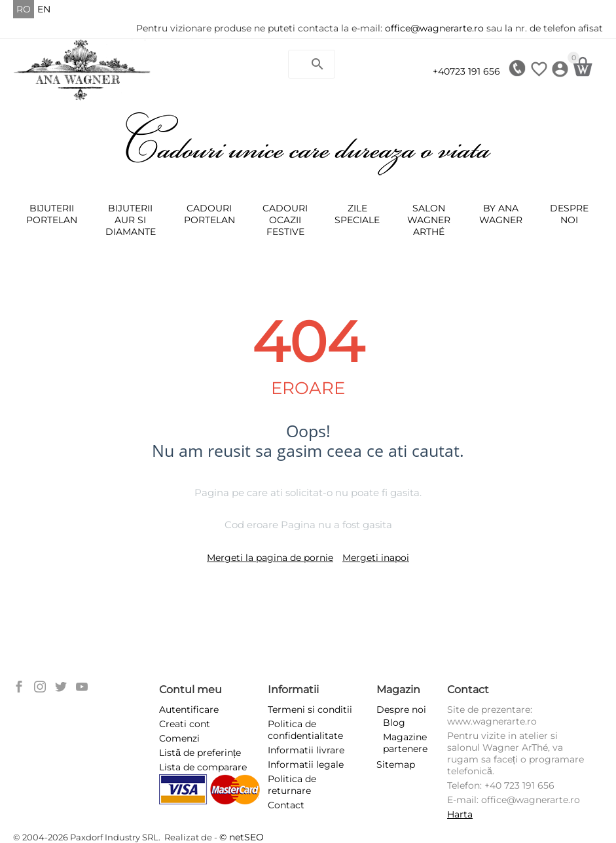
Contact (286, 805)
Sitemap (396, 764)
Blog (394, 723)
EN (44, 9)
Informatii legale (306, 764)
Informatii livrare (306, 750)
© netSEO (242, 837)
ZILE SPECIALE (357, 214)
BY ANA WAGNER (501, 214)
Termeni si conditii (310, 709)
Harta (460, 814)
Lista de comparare (203, 767)
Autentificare (189, 709)
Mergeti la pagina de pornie (270, 558)
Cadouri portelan (209, 214)
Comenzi (179, 738)
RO (24, 9)
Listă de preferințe (200, 753)
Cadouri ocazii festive (285, 220)
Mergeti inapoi (376, 558)
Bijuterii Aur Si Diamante (131, 220)
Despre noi (569, 214)
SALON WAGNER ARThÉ (429, 220)
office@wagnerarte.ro (434, 28)
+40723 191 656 (466, 71)
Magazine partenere (405, 743)
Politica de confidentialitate (305, 730)
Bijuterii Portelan (52, 214)
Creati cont (185, 724)
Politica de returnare (292, 785)
